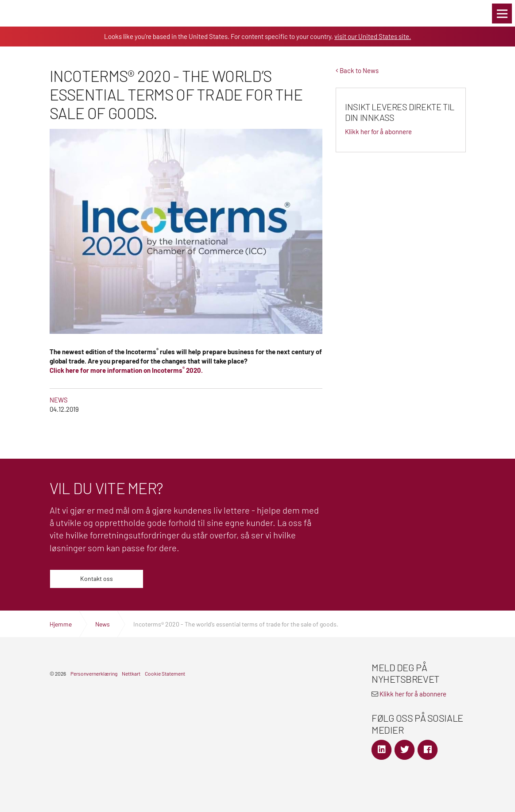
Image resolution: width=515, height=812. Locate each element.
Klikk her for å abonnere (413, 694)
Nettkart (131, 673)
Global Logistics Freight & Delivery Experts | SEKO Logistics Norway (29, 13)
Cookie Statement (165, 673)
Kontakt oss (97, 578)
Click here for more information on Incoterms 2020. (126, 370)
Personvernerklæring (94, 673)
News (59, 400)
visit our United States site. (373, 36)
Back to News (357, 70)
